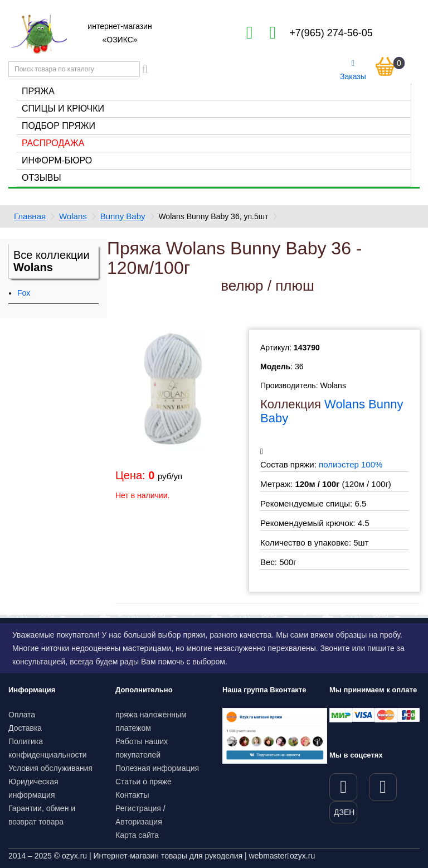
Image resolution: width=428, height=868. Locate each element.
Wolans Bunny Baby (332, 411)
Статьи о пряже (144, 782)
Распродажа (53, 143)
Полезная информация (157, 768)
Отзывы (42, 178)
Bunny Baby (123, 216)
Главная (30, 216)
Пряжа (38, 91)
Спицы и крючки (63, 108)
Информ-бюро (57, 160)
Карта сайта (137, 835)
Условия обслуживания (50, 768)
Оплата (22, 715)
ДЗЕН (344, 812)
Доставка (25, 728)
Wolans (73, 216)
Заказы (353, 70)
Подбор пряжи (59, 126)
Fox (24, 293)
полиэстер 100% (351, 464)
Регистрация (138, 808)
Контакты (132, 795)
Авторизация (139, 822)
